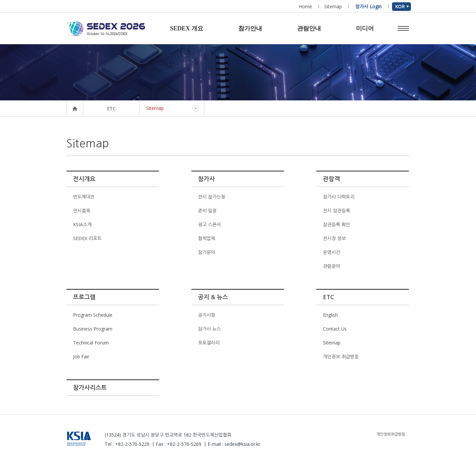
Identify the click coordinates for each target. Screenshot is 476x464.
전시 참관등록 (337, 211)
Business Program (93, 329)
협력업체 (207, 238)
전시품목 (82, 211)
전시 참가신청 (212, 197)
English (330, 315)
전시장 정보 (334, 238)
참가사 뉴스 (209, 329)
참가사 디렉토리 (339, 197)
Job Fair (81, 357)
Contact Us (335, 329)
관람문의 (332, 266)
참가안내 (250, 28)
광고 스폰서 (209, 224)
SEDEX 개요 (187, 28)
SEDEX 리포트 (87, 238)
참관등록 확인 (337, 224)
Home (305, 6)
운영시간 (332, 252)
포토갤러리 (209, 343)
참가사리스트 (90, 388)
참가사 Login (368, 6)
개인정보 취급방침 (341, 357)
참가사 (206, 179)
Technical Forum (91, 343)
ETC (329, 297)
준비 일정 (207, 211)
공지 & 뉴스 (213, 297)
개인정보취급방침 (391, 434)
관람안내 (309, 28)
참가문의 (207, 252)
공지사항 (207, 315)
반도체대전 (84, 197)
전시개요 (84, 179)
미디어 (365, 28)
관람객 (331, 179)
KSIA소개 (82, 224)
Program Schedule (93, 315)
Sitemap (333, 6)
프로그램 (84, 297)
